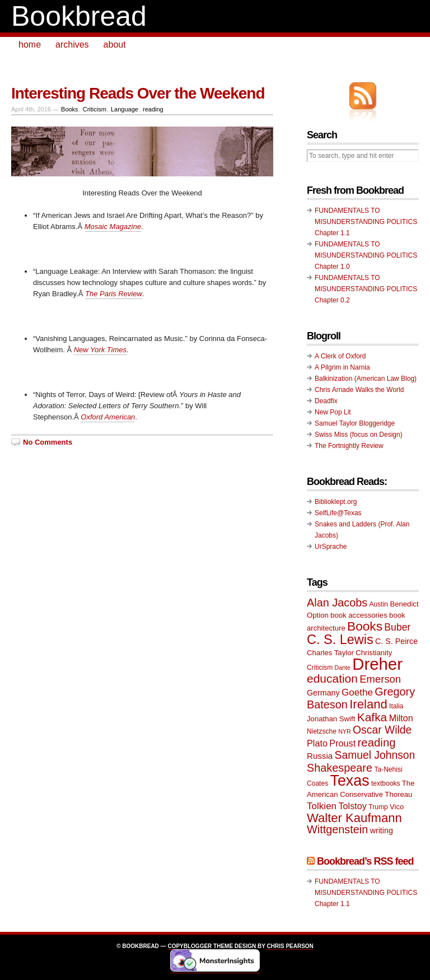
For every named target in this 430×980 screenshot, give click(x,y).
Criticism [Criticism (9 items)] (320, 668)
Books (70, 109)
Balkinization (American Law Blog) (366, 379)
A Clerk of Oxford (340, 356)
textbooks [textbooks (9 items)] (386, 783)
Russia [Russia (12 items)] (320, 756)
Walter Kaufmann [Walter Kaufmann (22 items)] (354, 818)
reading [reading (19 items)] (377, 743)
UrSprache (331, 547)
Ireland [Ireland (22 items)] (368, 704)
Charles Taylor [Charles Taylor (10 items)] (330, 653)
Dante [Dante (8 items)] (343, 668)
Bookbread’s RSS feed (365, 861)
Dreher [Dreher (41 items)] (377, 664)
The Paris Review (114, 294)
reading (153, 109)
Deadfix (326, 401)
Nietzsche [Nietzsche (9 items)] (322, 731)
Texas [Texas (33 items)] (350, 781)
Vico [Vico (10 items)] (397, 807)
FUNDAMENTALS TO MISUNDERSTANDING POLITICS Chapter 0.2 (366, 289)
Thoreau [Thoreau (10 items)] (398, 794)
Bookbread (79, 16)
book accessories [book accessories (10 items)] (359, 615)
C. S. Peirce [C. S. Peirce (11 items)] (396, 641)
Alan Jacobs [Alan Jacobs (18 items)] (337, 603)
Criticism (95, 109)
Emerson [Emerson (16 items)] (380, 679)
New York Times (100, 350)
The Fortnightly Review (349, 446)
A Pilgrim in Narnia (342, 367)
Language (125, 109)
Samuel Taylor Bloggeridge (355, 423)
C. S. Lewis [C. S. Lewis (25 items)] (340, 640)
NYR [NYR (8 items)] (345, 731)
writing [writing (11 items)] (382, 830)
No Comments (48, 442)
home (30, 45)
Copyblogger (190, 946)
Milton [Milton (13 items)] (401, 718)
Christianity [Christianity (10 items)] (374, 653)
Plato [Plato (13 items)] (317, 743)
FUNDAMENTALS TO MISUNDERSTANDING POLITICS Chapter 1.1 (366, 222)
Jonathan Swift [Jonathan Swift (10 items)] (331, 719)
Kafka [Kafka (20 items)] (372, 717)
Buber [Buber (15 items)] (397, 627)
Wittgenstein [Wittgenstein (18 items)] (337, 829)
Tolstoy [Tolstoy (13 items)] (352, 806)
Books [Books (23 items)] (365, 626)
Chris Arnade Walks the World (359, 390)
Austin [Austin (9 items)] (379, 604)
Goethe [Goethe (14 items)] (357, 692)
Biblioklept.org (336, 502)
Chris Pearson (290, 946)
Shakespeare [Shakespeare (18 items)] (340, 768)
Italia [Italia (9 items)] (396, 706)
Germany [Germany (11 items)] (323, 693)
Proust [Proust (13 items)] (342, 743)
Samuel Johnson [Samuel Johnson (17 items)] (375, 755)
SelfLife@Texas (338, 513)
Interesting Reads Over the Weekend (138, 93)
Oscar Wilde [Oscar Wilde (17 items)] (382, 730)
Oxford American (108, 417)
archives (72, 45)
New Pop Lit (333, 412)
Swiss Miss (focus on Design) (359, 435)
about (115, 45)
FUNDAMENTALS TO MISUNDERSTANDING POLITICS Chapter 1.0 (366, 255)
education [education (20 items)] (332, 678)
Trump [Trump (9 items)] (378, 807)
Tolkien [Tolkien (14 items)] (322, 806)
